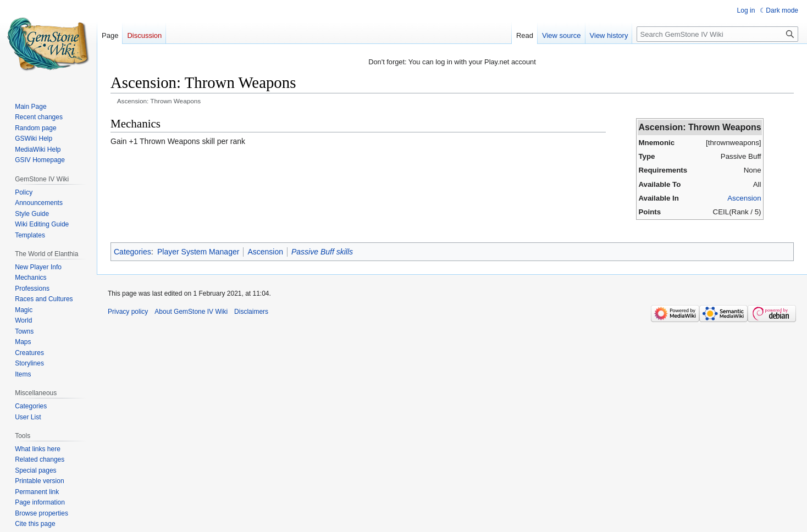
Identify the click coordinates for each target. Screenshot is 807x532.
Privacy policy (128, 312)
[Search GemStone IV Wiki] (717, 34)
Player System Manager (198, 252)
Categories (132, 252)
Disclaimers (251, 312)
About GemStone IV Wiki (191, 312)
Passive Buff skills (322, 252)
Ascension (744, 198)
